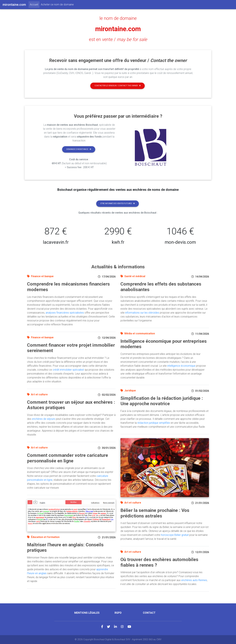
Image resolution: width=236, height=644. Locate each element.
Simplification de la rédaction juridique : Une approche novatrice (162, 401)
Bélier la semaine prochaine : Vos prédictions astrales (155, 513)
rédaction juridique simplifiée (154, 423)
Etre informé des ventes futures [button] (118, 203)
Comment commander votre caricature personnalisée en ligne (68, 458)
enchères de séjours (44, 419)
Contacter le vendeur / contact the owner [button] (118, 86)
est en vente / (118, 40)
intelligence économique (181, 366)
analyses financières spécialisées (65, 313)
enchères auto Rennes (194, 580)
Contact (149, 613)
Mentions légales (87, 613)
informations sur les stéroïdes (142, 313)
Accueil (35, 4)
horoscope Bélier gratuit (175, 535)
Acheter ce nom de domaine (57, 5)
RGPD (118, 613)
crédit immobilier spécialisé (68, 370)
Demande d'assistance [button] (79, 149)
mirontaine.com (118, 29)
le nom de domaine (118, 18)
